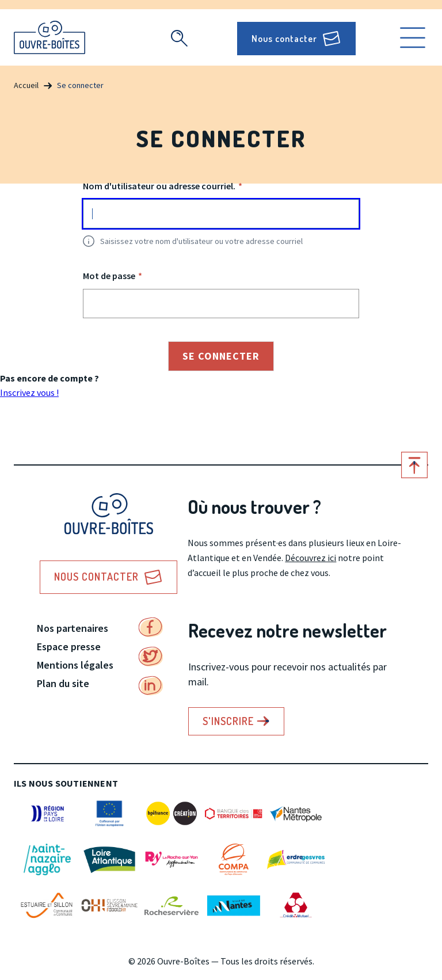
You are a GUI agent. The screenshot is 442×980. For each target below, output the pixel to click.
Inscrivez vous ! (29, 392)
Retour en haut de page (414, 465)
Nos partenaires (73, 628)
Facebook (151, 627)
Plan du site (63, 683)
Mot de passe (109, 276)
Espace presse (69, 647)
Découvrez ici (310, 558)
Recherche (179, 38)
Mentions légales (75, 665)
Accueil (26, 85)
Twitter (151, 657)
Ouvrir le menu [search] (413, 37)
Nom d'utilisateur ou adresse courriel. (159, 186)
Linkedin (151, 686)
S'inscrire (228, 721)
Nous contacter (284, 39)
